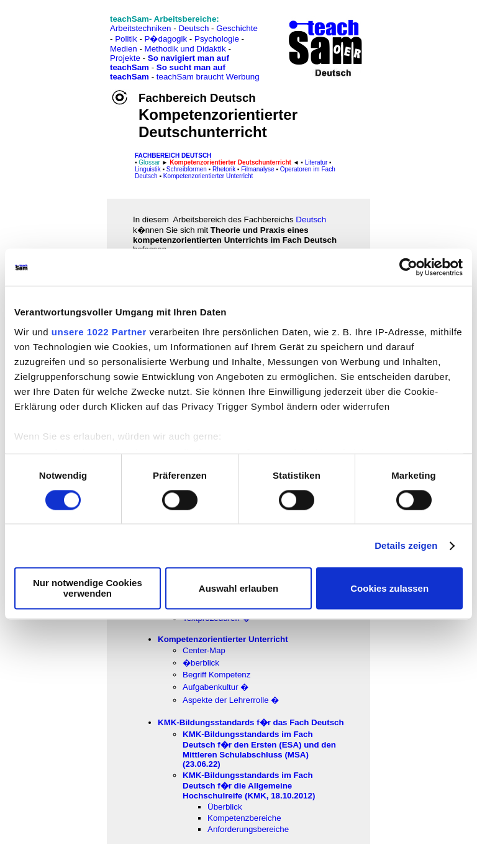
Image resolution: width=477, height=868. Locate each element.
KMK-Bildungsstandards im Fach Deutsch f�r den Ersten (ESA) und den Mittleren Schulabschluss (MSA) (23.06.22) (259, 749)
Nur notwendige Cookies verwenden (88, 589)
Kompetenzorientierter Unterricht (207, 176)
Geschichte (237, 28)
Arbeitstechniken (141, 28)
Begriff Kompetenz (216, 675)
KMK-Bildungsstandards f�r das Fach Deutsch (251, 722)
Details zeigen (406, 545)
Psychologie (217, 39)
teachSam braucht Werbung (208, 77)
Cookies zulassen (389, 588)
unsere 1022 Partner (99, 332)
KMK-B (249, 785)
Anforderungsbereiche (248, 829)
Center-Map (204, 650)
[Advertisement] (64, 38)
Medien (124, 49)
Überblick (225, 807)
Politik (126, 39)
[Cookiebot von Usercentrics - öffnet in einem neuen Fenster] (408, 267)
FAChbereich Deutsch (173, 156)
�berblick (201, 663)
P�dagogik (166, 39)
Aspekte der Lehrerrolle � (231, 700)
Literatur (316, 162)
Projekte (125, 58)
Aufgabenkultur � (216, 687)
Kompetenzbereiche (244, 818)
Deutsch (193, 28)
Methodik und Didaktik (187, 49)
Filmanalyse (257, 169)
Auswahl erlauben (238, 588)
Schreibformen (187, 169)
